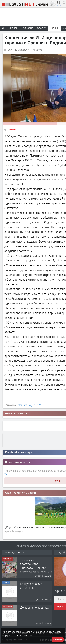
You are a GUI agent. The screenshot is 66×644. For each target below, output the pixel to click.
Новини (54, 28)
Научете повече (25, 635)
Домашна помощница (35, 607)
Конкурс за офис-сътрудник (31, 586)
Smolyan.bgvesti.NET (31, 405)
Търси (60, 607)
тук (7, 473)
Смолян (12, 130)
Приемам (58, 639)
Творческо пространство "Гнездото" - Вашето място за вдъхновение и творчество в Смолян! (36, 568)
